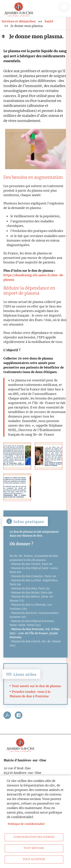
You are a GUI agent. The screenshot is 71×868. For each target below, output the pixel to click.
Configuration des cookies (34, 837)
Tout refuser (34, 848)
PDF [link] (7, 715)
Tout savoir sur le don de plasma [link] (36, 686)
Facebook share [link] (19, 715)
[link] (19, 9)
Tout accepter (34, 859)
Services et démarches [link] (19, 21)
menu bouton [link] (64, 7)
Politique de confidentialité (26, 824)
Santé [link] (49, 21)
